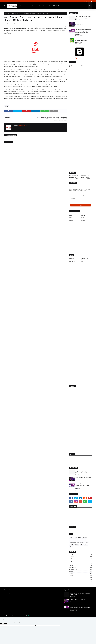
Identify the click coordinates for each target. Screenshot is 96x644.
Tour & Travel (72, 263)
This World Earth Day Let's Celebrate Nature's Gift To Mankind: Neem (82, 41)
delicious (83, 220)
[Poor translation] (5, 624)
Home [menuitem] (21, 6)
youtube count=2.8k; (85, 177)
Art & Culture (79, 538)
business (85, 538)
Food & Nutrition (84, 258)
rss (70, 219)
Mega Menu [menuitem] (34, 6)
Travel (71, 547)
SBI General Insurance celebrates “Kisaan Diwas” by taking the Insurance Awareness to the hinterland (83, 32)
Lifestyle (10, 13)
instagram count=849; (85, 179)
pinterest (83, 216)
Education (71, 258)
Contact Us (90, 615)
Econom (78, 540)
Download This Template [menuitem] (55, 6)
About (9, 1)
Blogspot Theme (17, 615)
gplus (70, 216)
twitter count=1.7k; (85, 176)
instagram (71, 220)
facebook (71, 214)
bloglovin (71, 217)
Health (71, 260)
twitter (82, 214)
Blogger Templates (31, 615)
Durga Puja (72, 540)
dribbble (83, 217)
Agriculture (72, 538)
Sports (86, 545)
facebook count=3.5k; (74, 176)
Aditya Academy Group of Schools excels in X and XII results (83, 17)
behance (83, 219)
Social (82, 261)
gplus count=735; (73, 177)
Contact (14, 1)
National (77, 545)
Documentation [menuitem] (43, 6)
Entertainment (72, 261)
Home (5, 1)
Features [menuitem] (27, 6)
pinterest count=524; (74, 179)
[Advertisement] (36, 189)
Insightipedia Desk (9, 23)
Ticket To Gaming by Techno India (83, 23)
